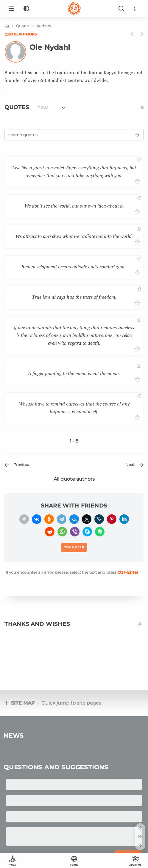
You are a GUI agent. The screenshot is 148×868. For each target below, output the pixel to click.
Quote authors (21, 34)
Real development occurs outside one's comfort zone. (74, 267)
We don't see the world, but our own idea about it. (74, 206)
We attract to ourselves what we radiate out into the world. (74, 236)
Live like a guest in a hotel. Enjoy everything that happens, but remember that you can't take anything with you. (74, 171)
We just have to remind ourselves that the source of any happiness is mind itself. (74, 408)
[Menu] (11, 9)
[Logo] (74, 9)
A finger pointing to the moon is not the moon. (74, 373)
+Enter (128, 572)
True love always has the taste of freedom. (74, 297)
